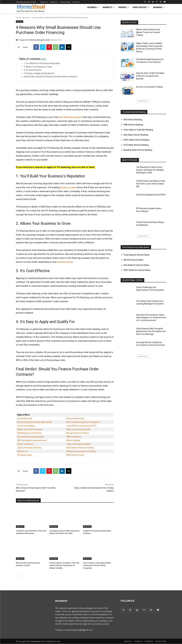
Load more (143, 101)
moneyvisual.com (37, 641)
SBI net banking (73, 440)
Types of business (25, 444)
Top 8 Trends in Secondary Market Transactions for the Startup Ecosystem (97, 565)
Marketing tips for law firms (29, 433)
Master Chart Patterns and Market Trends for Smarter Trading (148, 32)
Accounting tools (25, 418)
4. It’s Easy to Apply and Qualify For (39, 73)
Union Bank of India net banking (80, 448)
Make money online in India (78, 429)
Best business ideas (75, 418)
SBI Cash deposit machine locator (32, 440)
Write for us (22, 451)
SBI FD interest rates (75, 455)
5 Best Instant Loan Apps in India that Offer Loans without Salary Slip (150, 184)
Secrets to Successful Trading (149, 87)
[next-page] (22, 575)
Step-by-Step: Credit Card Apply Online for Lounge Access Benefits (150, 76)
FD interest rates (24, 455)
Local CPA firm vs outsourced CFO (81, 426)
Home (18, 17)
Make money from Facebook (30, 429)
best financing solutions (71, 117)
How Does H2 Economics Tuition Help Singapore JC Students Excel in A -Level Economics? (151, 318)
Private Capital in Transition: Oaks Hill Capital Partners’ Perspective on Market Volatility (64, 565)
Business (26, 17)
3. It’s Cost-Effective (33, 70)
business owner (68, 187)
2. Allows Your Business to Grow (38, 67)
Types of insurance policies (78, 444)
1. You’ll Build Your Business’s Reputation (42, 63)
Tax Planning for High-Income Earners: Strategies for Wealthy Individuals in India (150, 170)
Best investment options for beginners (83, 422)
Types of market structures (29, 448)
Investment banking (26, 426)
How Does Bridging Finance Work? (151, 195)
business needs (65, 262)
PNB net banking (74, 437)
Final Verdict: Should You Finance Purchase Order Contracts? (51, 77)
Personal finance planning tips (30, 437)
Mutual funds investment (77, 433)
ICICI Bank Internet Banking (136, 145)
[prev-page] (18, 575)
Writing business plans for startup (81, 451)
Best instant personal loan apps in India (34, 422)
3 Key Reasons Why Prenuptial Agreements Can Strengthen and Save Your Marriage (151, 331)
